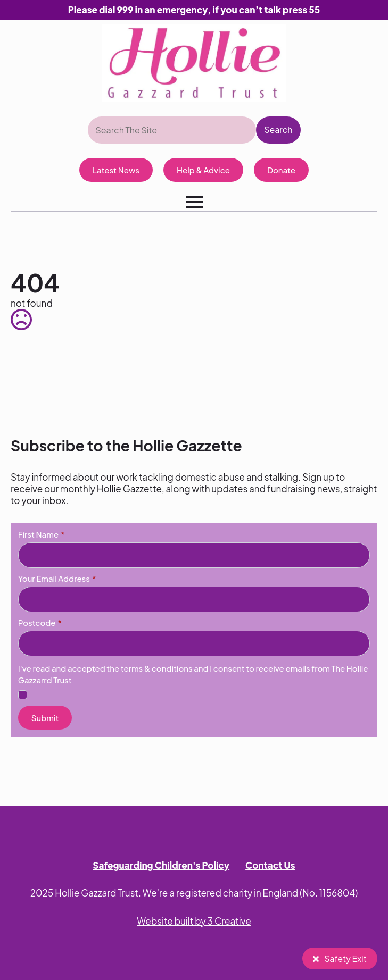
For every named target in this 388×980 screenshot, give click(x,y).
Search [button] (278, 129)
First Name (42, 534)
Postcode (40, 622)
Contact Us (270, 865)
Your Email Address (57, 578)
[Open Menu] (194, 202)
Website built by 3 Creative (194, 921)
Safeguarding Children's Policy (161, 865)
